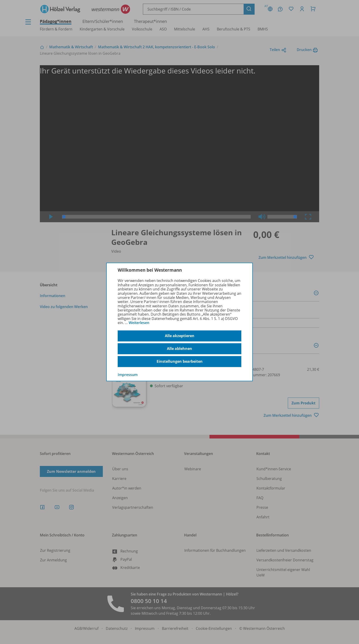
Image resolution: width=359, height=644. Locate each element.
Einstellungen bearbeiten (180, 361)
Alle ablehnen (179, 349)
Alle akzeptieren (180, 336)
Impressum (128, 374)
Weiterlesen (139, 323)
